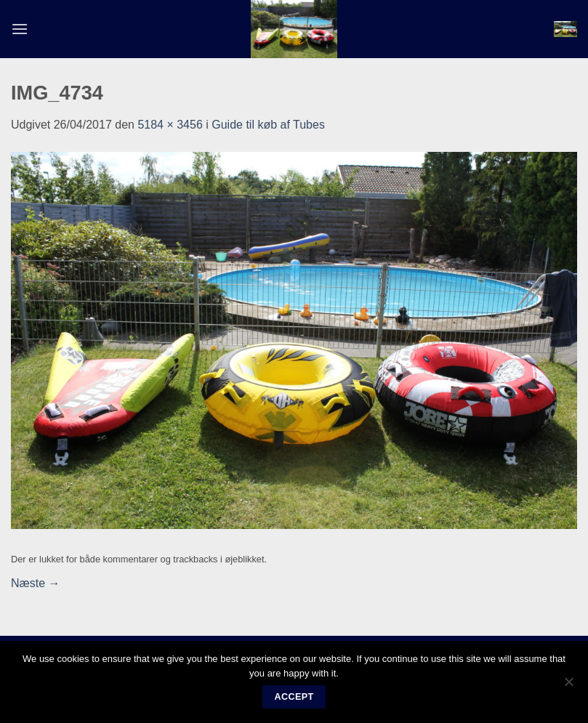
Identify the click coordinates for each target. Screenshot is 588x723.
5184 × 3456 (170, 125)
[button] (20, 29)
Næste (36, 583)
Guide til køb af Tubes (268, 125)
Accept (294, 697)
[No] (568, 686)
